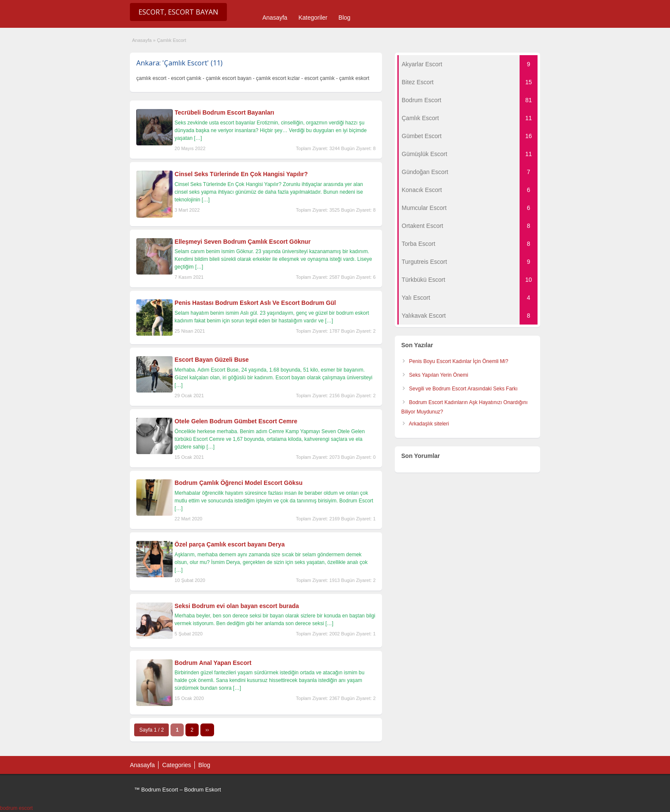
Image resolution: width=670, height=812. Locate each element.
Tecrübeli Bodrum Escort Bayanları (225, 112)
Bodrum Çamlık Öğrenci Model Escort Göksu (239, 483)
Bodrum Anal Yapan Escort (213, 663)
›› (207, 730)
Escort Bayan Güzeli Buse (212, 360)
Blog (344, 18)
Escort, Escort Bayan (178, 12)
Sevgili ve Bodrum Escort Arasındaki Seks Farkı (463, 389)
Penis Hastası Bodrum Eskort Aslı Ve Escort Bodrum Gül (256, 303)
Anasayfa (275, 18)
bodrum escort (16, 808)
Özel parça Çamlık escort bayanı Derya (230, 544)
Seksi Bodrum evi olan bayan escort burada (237, 606)
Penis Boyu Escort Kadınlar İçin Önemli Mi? (458, 361)
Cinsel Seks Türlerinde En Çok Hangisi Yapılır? (241, 174)
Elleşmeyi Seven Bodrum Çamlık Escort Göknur (243, 242)
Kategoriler (313, 18)
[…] (198, 138)
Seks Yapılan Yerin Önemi (438, 375)
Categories (176, 765)
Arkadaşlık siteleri (429, 424)
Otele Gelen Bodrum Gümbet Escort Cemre (236, 421)
